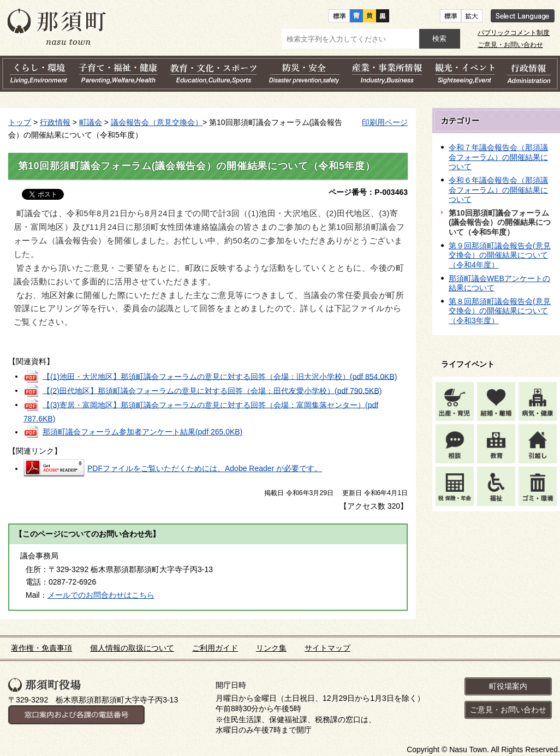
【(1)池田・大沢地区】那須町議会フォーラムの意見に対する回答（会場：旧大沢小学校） (220, 376)
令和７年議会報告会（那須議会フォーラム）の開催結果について (498, 157)
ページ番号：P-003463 (368, 192)
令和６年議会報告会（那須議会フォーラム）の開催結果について (498, 190)
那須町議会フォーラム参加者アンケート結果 (142, 432)
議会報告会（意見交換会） (157, 122)
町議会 (91, 122)
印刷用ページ (385, 122)
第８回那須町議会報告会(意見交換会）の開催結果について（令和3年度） (500, 311)
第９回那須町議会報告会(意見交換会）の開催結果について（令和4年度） (500, 255)
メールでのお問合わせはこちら (101, 595)
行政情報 (55, 122)
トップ (20, 122)
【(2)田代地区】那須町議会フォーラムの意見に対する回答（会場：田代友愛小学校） (212, 390)
